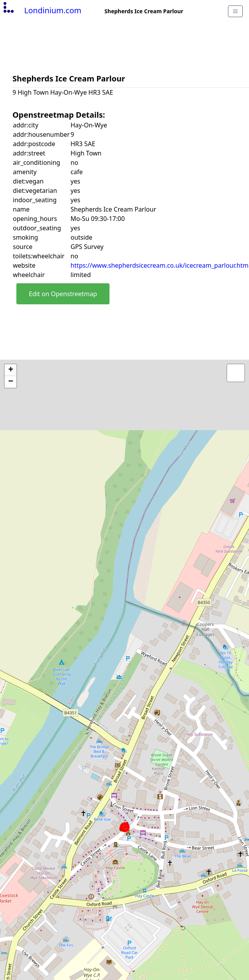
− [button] (11, 382)
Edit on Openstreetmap (63, 294)
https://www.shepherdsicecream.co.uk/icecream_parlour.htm (160, 265)
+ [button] (11, 370)
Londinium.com (41, 10)
